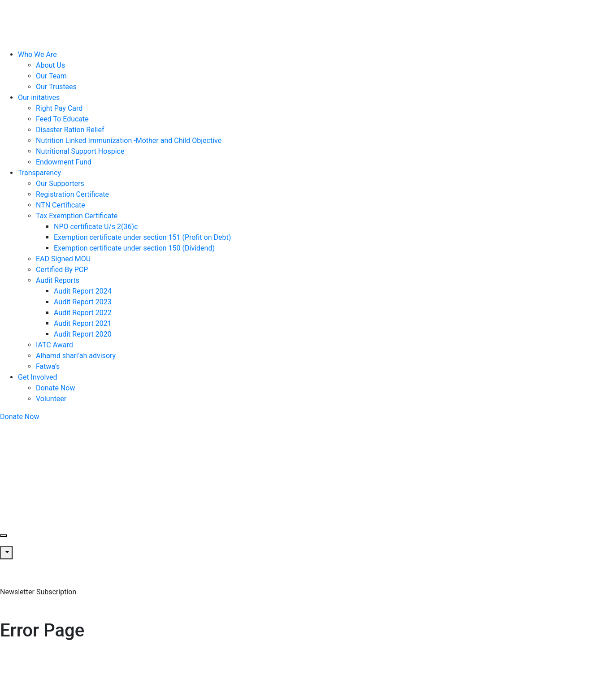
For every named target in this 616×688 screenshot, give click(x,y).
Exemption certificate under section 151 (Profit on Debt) (142, 237)
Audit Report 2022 (83, 313)
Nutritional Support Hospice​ (80, 151)
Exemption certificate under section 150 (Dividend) (134, 248)
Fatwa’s (48, 366)
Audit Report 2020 (83, 334)
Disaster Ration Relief (70, 130)
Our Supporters (60, 184)
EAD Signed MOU (63, 259)
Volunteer (51, 399)
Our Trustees (56, 87)
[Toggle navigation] (4, 536)
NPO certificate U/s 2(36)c (96, 227)
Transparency (39, 173)
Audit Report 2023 (83, 302)
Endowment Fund (64, 162)
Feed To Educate (62, 119)
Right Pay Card (59, 108)
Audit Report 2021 (83, 323)
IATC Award (54, 345)
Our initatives (39, 97)
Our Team (51, 76)
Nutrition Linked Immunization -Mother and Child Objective (129, 141)
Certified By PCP (62, 270)
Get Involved (38, 377)
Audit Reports (58, 280)
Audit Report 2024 (83, 291)
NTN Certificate (61, 205)
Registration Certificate (72, 194)
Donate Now (55, 388)
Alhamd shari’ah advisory (76, 356)
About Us (50, 65)
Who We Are (37, 54)
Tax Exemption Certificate (77, 216)
